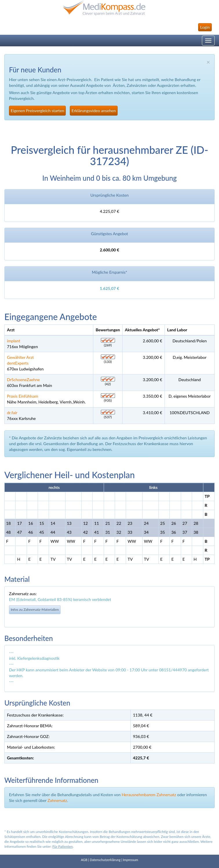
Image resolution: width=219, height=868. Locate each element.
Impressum (131, 860)
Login (205, 27)
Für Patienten (63, 846)
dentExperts (18, 363)
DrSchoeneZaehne (23, 380)
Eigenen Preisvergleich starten (37, 110)
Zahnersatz (57, 800)
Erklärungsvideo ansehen (94, 110)
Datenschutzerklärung (105, 860)
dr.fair (12, 413)
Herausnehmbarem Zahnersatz (149, 795)
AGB (84, 860)
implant (14, 341)
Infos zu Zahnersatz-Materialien (35, 610)
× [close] (208, 62)
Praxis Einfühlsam (23, 396)
